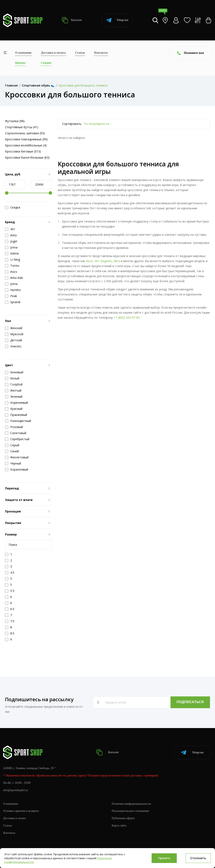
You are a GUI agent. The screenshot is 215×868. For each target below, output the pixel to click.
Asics (89, 261)
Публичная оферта (123, 818)
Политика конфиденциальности (132, 803)
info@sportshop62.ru (16, 790)
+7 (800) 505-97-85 (127, 318)
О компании (23, 53)
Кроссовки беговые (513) (23, 151)
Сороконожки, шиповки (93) (25, 133)
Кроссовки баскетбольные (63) (27, 157)
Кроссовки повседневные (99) (26, 139)
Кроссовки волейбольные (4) (26, 145)
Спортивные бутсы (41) (22, 127)
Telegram (117, 20)
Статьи (80, 53)
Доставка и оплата (53, 53)
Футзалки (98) (15, 121)
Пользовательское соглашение (131, 811)
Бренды (20, 63)
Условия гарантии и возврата (21, 811)
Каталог (72, 20)
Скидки (46, 63)
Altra (117, 261)
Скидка (13, 207)
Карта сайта (119, 825)
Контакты (101, 53)
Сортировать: (72, 124)
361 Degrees (103, 261)
